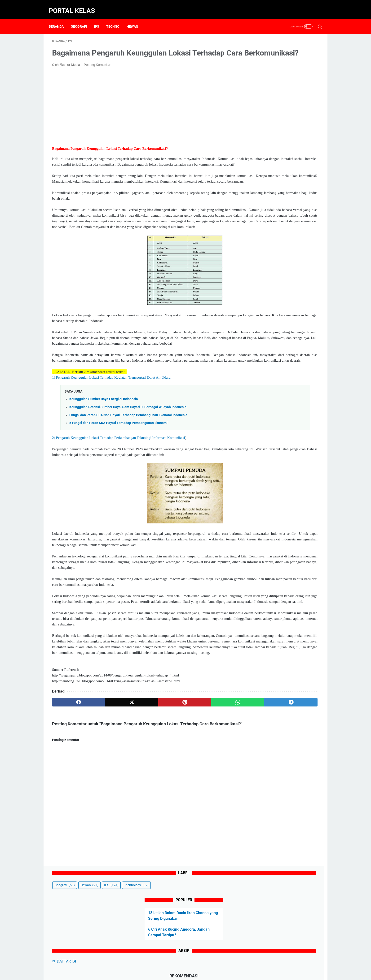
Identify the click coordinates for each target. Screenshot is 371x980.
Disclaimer (181, 963)
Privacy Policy (203, 963)
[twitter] (106, 783)
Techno (116, 19)
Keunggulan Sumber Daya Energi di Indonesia (104, 440)
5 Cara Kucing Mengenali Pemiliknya (284, 179)
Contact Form (158, 963)
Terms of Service (247, 963)
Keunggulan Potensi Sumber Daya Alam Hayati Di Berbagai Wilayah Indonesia (128, 448)
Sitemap (224, 963)
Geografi (82, 19)
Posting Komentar (97, 71)
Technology (263, 57)
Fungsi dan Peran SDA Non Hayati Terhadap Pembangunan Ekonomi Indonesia (128, 456)
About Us (136, 963)
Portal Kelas (75, 6)
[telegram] (213, 783)
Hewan (136, 19)
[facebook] (70, 783)
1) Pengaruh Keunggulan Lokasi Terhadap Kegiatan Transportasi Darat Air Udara (111, 418)
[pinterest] (141, 783)
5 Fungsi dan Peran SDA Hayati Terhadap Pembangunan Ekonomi (118, 464)
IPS (100, 19)
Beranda (60, 19)
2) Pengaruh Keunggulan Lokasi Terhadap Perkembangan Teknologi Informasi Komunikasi (119, 478)
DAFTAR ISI (262, 133)
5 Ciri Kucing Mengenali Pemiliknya (283, 171)
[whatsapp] (177, 783)
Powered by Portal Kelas (197, 973)
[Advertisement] (141, 113)
